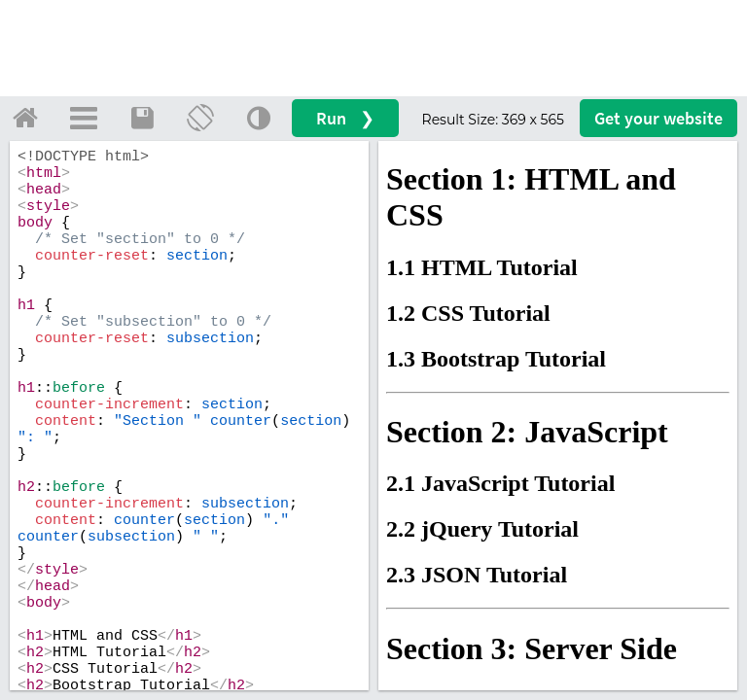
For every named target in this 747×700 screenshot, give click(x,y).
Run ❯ (345, 118)
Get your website (658, 118)
